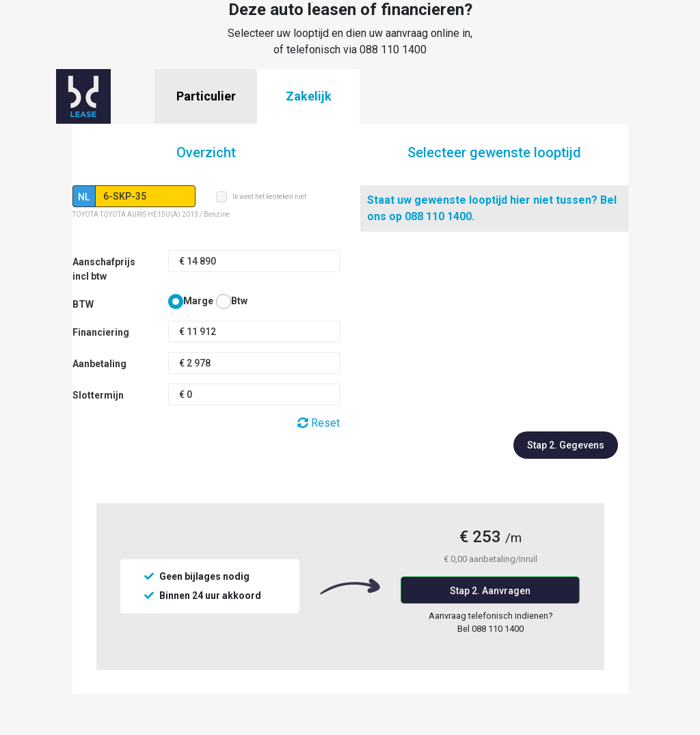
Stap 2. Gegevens (566, 445)
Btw (239, 301)
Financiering (101, 332)
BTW (83, 304)
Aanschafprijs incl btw (104, 269)
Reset (319, 423)
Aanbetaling (99, 364)
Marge (198, 301)
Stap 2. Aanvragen (490, 591)
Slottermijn (98, 395)
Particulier (206, 96)
